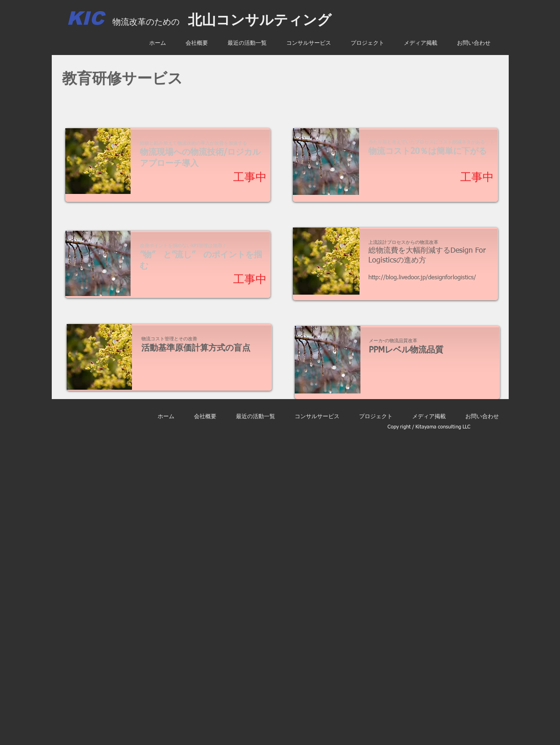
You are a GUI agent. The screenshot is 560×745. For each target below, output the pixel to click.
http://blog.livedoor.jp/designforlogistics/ (422, 278)
